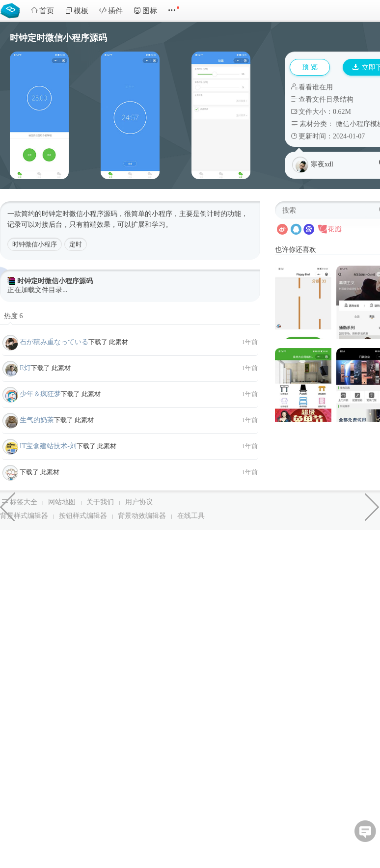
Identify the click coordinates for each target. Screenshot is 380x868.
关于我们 (100, 502)
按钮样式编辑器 (83, 516)
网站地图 (62, 502)
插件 (111, 11)
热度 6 (14, 316)
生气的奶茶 (37, 420)
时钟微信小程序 (35, 244)
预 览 (310, 67)
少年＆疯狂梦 (40, 394)
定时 (76, 244)
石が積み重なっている (54, 342)
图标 (145, 11)
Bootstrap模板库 (12, 10)
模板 (77, 11)
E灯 (25, 368)
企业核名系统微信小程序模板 (7, 506)
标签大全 (24, 502)
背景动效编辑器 (142, 516)
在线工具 (191, 516)
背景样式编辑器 (24, 516)
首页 (42, 11)
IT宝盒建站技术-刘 (48, 446)
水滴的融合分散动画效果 (373, 506)
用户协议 (139, 502)
